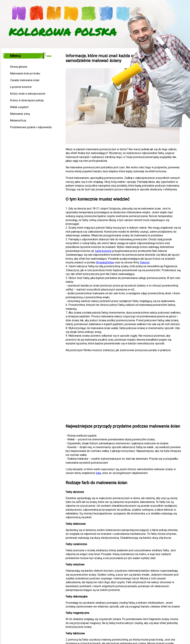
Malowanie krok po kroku (25, 73)
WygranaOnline (105, 262)
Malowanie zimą (20, 114)
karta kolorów (103, 251)
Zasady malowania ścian (25, 80)
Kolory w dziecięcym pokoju (27, 100)
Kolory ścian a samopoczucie (28, 94)
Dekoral (145, 262)
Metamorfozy (18, 121)
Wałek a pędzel (19, 107)
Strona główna (19, 67)
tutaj (98, 473)
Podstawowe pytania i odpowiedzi (31, 127)
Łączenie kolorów (21, 87)
